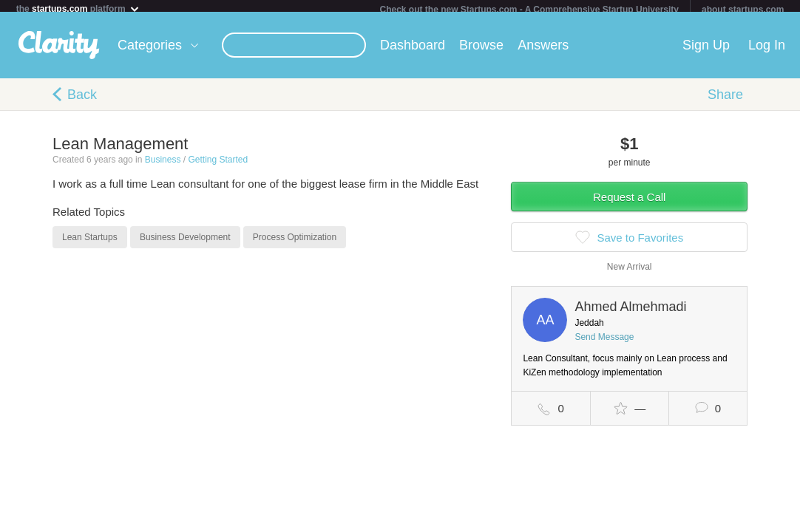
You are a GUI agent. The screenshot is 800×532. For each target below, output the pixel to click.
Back (82, 100)
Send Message (604, 343)
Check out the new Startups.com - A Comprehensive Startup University (529, 10)
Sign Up (706, 51)
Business (163, 166)
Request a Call (629, 203)
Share (725, 100)
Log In (767, 51)
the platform (78, 8)
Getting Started (218, 166)
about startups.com (743, 10)
